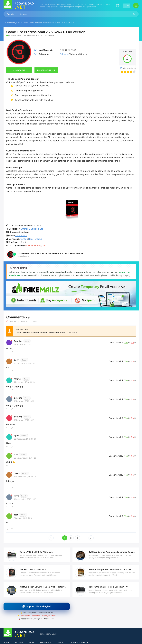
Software (24, 22)
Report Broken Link (46, 70)
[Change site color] (118, 6)
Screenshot (21, 236)
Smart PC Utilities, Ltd (32, 229)
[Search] (134, 14)
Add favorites (129, 68)
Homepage (12, 22)
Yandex (24, 239)
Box (31, 239)
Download (20, 70)
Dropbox (39, 239)
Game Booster (24, 256)
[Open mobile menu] (136, 6)
